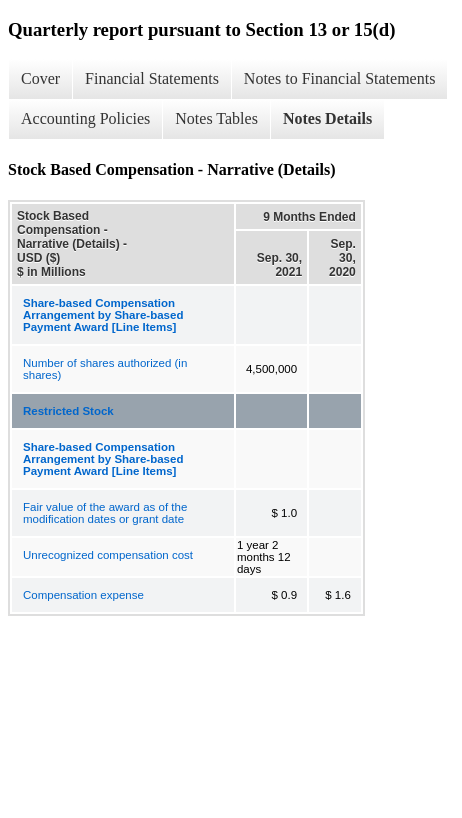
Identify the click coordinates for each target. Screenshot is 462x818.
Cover (40, 78)
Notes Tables (216, 118)
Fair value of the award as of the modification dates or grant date (105, 513)
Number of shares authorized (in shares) (105, 369)
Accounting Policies (85, 118)
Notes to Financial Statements (340, 78)
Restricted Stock (68, 411)
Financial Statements (152, 78)
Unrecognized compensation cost (108, 555)
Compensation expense (83, 595)
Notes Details (327, 118)
